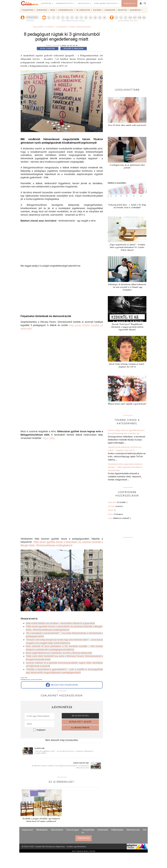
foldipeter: (118, 502)
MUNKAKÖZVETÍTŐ (65, 3)
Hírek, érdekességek (80, 27)
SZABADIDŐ (110, 10)
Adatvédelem (57, 830)
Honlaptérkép (88, 830)
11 (100, 18)
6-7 (135, 18)
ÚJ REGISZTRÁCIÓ (80, 728)
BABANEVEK (135, 10)
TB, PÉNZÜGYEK (83, 10)
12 (104, 18)
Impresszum (27, 830)
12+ (144, 18)
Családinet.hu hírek (43, 27)
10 (95, 18)
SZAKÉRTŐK (46, 3)
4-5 (130, 18)
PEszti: (112, 510)
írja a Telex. (49, 438)
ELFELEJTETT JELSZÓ (80, 722)
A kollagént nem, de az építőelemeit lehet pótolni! (127, 166)
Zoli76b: (116, 506)
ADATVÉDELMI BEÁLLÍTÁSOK (84, 851)
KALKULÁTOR (84, 3)
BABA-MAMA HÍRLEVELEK (106, 3)
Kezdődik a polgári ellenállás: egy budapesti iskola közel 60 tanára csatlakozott (41, 820)
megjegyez (41, 730)
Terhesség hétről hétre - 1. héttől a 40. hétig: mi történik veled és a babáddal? (127, 206)
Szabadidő (62, 27)
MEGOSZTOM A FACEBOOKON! (62, 685)
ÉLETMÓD (97, 10)
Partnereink (103, 830)
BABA (53, 10)
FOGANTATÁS (28, 10)
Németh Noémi (53, 46)
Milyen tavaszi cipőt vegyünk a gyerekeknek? (127, 404)
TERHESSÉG (42, 10)
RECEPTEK (122, 10)
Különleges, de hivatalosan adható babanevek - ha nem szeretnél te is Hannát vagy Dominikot (127, 287)
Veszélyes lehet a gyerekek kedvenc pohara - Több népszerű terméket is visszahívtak (125, 467)
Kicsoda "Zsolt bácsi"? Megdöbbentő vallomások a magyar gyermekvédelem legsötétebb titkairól (127, 327)
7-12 (139, 18)
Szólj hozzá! (48, 48)
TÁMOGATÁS (129, 3)
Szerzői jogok (73, 830)
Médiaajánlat (42, 830)
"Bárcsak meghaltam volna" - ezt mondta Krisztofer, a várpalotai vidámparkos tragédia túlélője (64, 752)
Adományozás (133, 830)
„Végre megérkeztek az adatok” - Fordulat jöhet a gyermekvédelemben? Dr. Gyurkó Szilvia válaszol (127, 247)
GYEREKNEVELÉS (66, 10)
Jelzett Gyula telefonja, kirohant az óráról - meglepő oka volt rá (127, 365)
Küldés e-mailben (74, 48)
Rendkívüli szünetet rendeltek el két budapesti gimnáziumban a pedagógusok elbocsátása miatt (60, 767)
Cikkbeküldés (117, 830)
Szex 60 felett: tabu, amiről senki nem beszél (127, 125)
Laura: (119, 518)
